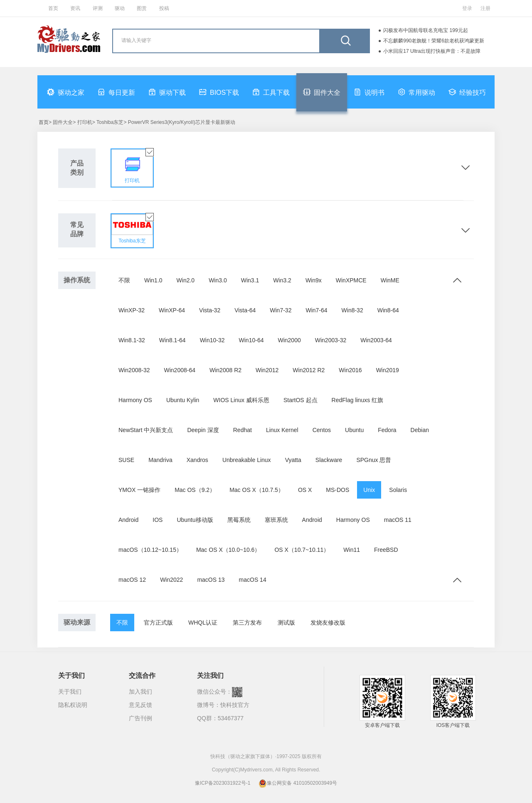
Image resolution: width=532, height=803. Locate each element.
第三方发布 (247, 623)
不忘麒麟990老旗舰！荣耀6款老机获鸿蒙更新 (434, 41)
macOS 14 (253, 580)
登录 (467, 8)
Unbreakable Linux (247, 460)
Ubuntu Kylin (183, 400)
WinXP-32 (132, 310)
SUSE (126, 460)
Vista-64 (245, 310)
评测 (98, 8)
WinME (390, 280)
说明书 (369, 92)
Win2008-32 (134, 370)
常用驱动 (416, 92)
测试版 (286, 623)
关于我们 (70, 692)
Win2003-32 (331, 340)
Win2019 (388, 370)
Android (128, 520)
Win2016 (350, 370)
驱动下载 (167, 92)
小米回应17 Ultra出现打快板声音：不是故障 (432, 51)
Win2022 (171, 580)
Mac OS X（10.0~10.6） (228, 550)
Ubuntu (354, 430)
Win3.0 (218, 280)
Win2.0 (186, 280)
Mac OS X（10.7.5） (257, 490)
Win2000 (289, 340)
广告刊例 (140, 718)
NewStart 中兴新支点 (146, 430)
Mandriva (160, 460)
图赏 (142, 8)
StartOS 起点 (300, 400)
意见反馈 (140, 705)
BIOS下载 (219, 92)
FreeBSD (386, 550)
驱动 (120, 8)
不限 (124, 280)
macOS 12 (132, 580)
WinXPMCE (351, 280)
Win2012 (267, 370)
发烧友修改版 (328, 623)
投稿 (164, 8)
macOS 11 (398, 520)
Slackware (329, 460)
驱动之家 (66, 92)
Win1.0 (153, 280)
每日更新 (116, 92)
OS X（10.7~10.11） (302, 550)
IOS (158, 520)
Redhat (243, 430)
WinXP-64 (172, 310)
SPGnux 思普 (374, 460)
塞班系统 (276, 520)
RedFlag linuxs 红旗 (358, 400)
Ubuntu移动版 (195, 520)
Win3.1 (250, 280)
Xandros (197, 460)
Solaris (398, 490)
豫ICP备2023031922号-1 (223, 783)
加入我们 (140, 692)
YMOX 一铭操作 (139, 490)
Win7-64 (316, 310)
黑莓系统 (239, 520)
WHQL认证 (203, 623)
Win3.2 (282, 280)
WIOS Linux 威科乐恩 (241, 400)
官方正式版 (158, 623)
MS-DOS (337, 490)
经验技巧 (467, 92)
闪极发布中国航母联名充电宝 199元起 (425, 30)
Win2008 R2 (225, 370)
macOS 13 (211, 580)
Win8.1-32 (132, 340)
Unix (369, 490)
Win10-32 (212, 340)
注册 (485, 8)
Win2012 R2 (309, 370)
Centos (322, 430)
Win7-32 (281, 310)
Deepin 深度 (203, 430)
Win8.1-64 (172, 340)
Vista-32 (210, 310)
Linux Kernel (282, 430)
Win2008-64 (180, 370)
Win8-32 (352, 310)
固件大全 (322, 92)
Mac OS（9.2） (195, 490)
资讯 (75, 8)
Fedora (387, 430)
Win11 (352, 550)
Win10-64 (251, 340)
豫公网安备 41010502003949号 (298, 783)
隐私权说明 (73, 705)
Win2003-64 (376, 340)
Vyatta (293, 460)
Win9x (314, 280)
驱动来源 (77, 622)
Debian (420, 430)
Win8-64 (388, 310)
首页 (53, 8)
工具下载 (271, 92)
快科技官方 (235, 705)
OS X (305, 490)
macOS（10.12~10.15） (150, 550)
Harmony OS (135, 400)
